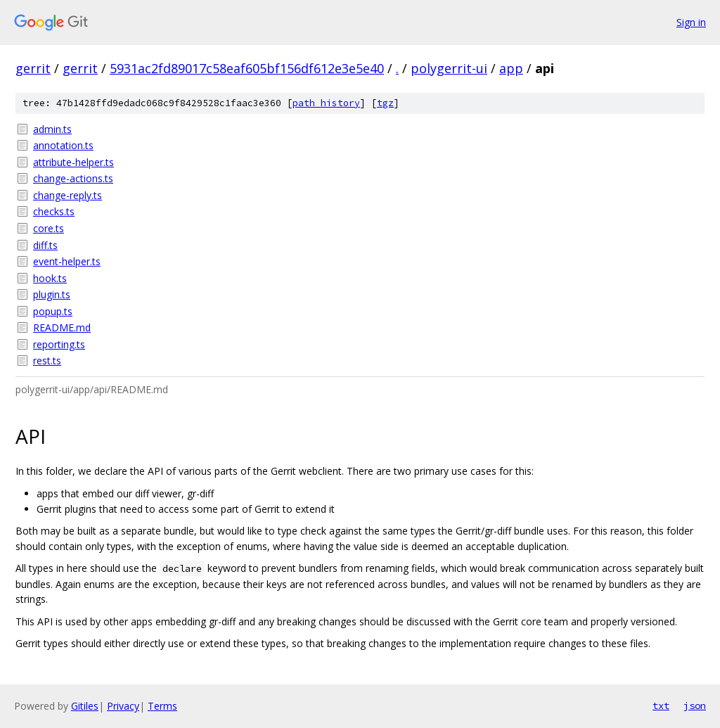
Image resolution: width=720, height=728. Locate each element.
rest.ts (47, 360)
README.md (62, 327)
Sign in (691, 22)
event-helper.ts (67, 261)
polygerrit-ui (449, 68)
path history (326, 103)
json (695, 705)
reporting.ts (59, 344)
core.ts (49, 228)
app (511, 68)
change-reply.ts (67, 195)
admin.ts (52, 129)
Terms (162, 706)
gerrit (33, 68)
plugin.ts (52, 294)
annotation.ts (63, 145)
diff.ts (45, 245)
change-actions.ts (73, 178)
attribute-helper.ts (73, 162)
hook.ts (50, 278)
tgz (385, 103)
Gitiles (85, 706)
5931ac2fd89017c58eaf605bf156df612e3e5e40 (247, 68)
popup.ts (53, 311)
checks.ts (54, 211)
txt (661, 705)
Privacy (123, 706)
